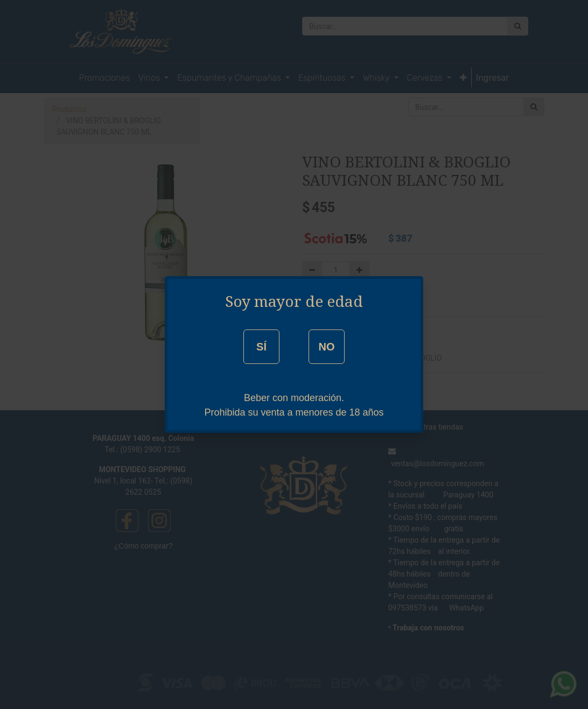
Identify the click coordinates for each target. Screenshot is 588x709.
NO (326, 347)
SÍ (261, 347)
